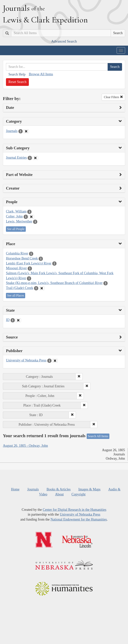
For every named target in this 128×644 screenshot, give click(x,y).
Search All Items (98, 436)
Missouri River (16, 268)
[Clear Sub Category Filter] (35, 158)
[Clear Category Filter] (26, 131)
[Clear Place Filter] (42, 288)
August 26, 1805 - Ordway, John (25, 446)
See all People (16, 229)
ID (8, 320)
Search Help (17, 74)
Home (15, 489)
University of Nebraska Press (26, 360)
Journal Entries (16, 158)
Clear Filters (113, 97)
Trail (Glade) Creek (20, 288)
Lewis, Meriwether (19, 221)
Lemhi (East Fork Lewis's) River (29, 263)
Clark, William (16, 211)
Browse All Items (41, 74)
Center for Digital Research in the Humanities (74, 510)
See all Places (16, 295)
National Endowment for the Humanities (79, 519)
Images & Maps (89, 489)
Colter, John (14, 216)
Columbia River (17, 253)
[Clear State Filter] (18, 320)
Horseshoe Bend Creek (22, 258)
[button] (79, 377)
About (59, 494)
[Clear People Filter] (31, 217)
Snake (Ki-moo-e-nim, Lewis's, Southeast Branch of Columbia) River (54, 283)
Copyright (79, 494)
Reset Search (17, 82)
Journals (12, 131)
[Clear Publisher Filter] (55, 361)
